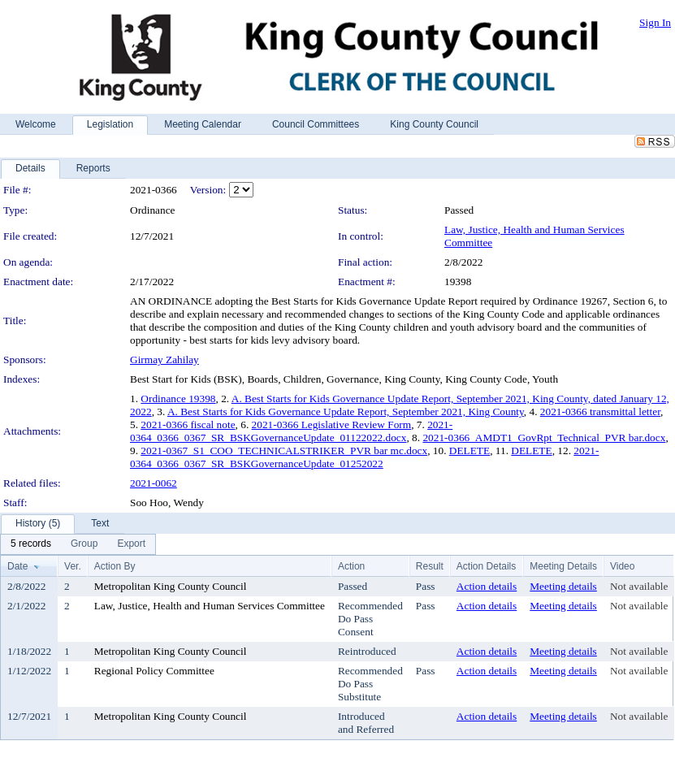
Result (430, 566)
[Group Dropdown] (84, 544)
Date (17, 566)
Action (351, 566)
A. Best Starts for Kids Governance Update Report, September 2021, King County (346, 411)
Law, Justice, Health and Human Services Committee (210, 606)
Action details (487, 586)
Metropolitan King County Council (171, 586)
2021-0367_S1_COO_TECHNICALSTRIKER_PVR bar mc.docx (284, 450)
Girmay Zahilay (164, 360)
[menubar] (78, 544)
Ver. (73, 566)
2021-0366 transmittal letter (600, 411)
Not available (639, 586)
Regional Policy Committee (154, 671)
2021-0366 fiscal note (188, 424)
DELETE (469, 450)
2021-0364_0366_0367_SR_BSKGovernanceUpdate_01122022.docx (291, 431)
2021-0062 (154, 483)
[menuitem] (31, 544)
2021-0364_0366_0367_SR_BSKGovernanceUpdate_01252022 (364, 457)
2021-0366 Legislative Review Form (332, 424)
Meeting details (563, 586)
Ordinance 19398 (178, 398)
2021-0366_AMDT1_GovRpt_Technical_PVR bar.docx (544, 437)
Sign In (655, 22)
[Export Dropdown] (131, 544)
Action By (115, 566)
